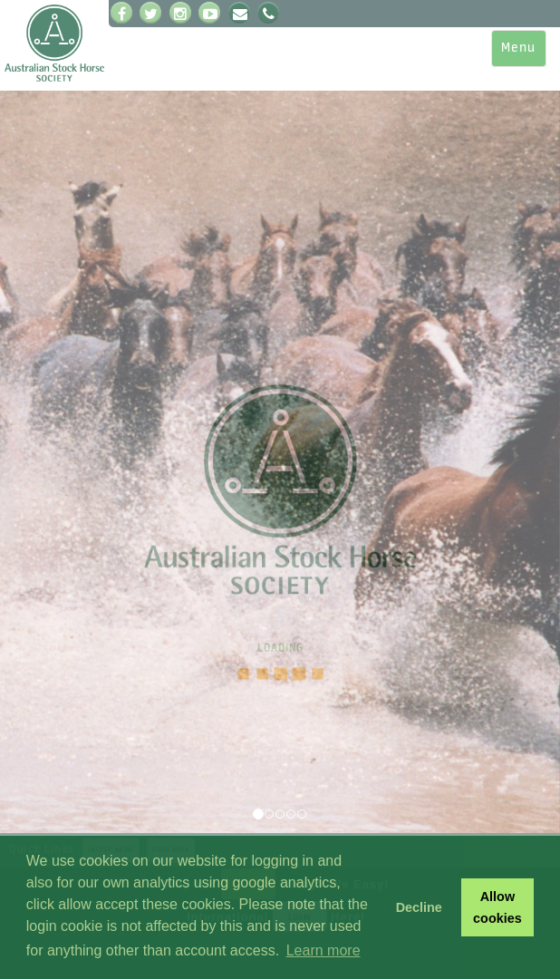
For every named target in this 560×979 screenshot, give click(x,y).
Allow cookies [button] (497, 907)
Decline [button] (419, 907)
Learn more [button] (323, 950)
